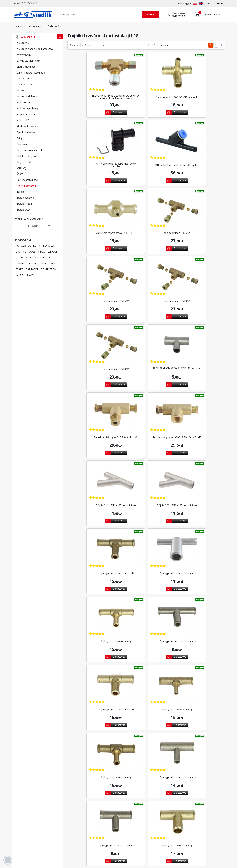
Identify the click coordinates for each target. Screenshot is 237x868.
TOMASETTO (48, 278)
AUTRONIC (35, 255)
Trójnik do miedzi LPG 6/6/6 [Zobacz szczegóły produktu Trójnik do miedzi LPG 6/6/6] (198, 162)
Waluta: (210, 3)
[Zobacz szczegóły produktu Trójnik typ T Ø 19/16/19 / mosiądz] (172, 703)
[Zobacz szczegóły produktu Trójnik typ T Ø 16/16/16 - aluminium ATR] (95, 578)
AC (17, 255)
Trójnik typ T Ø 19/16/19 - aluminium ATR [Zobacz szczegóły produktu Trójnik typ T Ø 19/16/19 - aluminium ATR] (120, 723)
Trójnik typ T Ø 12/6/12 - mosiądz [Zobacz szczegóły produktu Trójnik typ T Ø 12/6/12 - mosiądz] (146, 474)
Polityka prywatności (183, 823)
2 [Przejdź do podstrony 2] (216, 54)
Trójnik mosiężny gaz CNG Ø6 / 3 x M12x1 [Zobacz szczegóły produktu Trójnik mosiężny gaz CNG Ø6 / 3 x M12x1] (146, 287)
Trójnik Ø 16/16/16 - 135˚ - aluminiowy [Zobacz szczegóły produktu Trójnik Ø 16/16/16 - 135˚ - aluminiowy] (95, 349)
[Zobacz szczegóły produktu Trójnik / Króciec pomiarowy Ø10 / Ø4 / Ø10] (146, 142)
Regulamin (178, 816)
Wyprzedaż (121, 826)
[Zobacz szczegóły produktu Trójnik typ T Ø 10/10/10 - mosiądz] (198, 329)
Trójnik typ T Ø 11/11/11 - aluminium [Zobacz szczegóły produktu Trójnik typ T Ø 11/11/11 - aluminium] (198, 411)
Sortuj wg (75, 54)
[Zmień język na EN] (201, 3)
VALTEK (20, 284)
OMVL (44, 273)
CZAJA (41, 261)
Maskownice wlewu (27, 135)
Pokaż (146, 54)
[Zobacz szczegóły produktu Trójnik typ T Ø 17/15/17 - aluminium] (95, 640)
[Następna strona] (220, 54)
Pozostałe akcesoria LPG (30, 159)
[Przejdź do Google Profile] (116, 838)
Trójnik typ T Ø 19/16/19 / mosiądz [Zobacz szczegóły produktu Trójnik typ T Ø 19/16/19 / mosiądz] (172, 723)
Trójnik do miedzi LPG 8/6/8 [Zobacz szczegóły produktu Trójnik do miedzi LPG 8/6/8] (146, 224)
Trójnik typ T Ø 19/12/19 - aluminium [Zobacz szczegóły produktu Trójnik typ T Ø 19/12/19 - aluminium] (198, 661)
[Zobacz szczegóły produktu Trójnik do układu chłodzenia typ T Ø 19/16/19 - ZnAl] (95, 266)
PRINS (54, 273)
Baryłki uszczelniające (29, 70)
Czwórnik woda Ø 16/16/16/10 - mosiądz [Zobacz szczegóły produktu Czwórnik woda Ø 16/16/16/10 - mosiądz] (146, 100)
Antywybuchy (24, 64)
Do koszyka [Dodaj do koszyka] (98, 115)
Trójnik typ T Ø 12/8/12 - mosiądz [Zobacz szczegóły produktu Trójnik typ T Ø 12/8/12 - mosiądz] (198, 474)
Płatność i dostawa (124, 813)
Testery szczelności (27, 189)
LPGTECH (33, 273)
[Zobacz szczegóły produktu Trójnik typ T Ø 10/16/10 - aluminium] (95, 391)
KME (28, 267)
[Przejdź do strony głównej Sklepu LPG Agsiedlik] (33, 14)
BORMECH (49, 255)
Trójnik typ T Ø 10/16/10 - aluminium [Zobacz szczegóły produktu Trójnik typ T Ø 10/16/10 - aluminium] (95, 411)
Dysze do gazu (25, 94)
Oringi (20, 147)
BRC (18, 261)
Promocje (120, 823)
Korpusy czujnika (26, 124)
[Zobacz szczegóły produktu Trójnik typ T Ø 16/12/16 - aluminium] (146, 516)
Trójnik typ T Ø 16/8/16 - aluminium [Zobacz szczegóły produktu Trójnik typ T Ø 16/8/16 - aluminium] (146, 598)
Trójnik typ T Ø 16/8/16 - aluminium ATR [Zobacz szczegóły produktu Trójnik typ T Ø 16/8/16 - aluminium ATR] (198, 598)
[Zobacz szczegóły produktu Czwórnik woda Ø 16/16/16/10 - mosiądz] (146, 80)
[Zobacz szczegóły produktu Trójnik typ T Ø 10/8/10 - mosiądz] (146, 391)
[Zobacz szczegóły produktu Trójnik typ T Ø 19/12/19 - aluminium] (198, 640)
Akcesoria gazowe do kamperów (35, 58)
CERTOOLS (29, 261)
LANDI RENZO (42, 267)
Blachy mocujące (26, 76)
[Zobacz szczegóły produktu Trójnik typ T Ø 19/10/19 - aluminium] (146, 640)
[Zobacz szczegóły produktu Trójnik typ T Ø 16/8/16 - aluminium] (146, 578)
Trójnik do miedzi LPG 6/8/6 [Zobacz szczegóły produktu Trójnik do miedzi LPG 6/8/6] (95, 224)
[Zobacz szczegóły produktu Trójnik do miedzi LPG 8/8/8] (198, 204)
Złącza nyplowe (25, 207)
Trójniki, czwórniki (26, 195)
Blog (175, 826)
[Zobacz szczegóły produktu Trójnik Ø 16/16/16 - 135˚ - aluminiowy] (95, 329)
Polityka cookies (181, 819)
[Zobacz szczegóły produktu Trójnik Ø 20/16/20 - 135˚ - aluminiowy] (146, 329)
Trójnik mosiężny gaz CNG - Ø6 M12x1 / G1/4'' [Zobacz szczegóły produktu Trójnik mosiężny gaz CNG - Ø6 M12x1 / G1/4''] (198, 287)
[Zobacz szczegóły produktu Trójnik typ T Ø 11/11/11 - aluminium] (198, 391)
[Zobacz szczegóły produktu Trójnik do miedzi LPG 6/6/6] (198, 142)
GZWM (20, 267)
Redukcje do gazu (27, 165)
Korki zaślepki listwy (27, 118)
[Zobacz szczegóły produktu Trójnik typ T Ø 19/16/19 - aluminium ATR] (120, 703)
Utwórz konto (151, 816)
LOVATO (20, 273)
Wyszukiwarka (122, 816)
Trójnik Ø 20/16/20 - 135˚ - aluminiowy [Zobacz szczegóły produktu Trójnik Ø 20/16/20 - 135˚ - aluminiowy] (146, 349)
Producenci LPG (94, 813)
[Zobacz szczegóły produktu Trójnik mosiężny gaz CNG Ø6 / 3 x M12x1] (146, 266)
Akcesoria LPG (29, 46)
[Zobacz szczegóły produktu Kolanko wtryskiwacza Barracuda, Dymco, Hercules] (198, 80)
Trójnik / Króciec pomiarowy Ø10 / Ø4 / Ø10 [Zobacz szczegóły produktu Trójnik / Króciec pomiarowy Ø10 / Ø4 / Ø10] (146, 162)
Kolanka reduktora (27, 106)
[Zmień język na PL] (195, 3)
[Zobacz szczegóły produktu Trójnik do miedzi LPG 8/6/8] (146, 204)
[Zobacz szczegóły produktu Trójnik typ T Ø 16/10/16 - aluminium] (95, 516)
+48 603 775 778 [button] (25, 3)
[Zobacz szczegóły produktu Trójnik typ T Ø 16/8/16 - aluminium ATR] (198, 578)
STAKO (20, 278)
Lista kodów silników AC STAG (98, 824)
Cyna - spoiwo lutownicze (31, 82)
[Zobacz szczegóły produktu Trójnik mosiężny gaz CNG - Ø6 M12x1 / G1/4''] (198, 266)
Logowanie (150, 813)
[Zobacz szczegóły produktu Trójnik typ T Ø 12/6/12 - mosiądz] (146, 453)
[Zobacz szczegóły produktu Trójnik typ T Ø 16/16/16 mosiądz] (198, 516)
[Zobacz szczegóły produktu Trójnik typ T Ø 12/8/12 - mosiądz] (198, 453)
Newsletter (121, 819)
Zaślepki (21, 201)
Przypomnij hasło (153, 819)
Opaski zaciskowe (26, 141)
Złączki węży (24, 219)
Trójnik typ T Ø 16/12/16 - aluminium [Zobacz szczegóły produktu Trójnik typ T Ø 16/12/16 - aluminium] (146, 536)
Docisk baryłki (24, 88)
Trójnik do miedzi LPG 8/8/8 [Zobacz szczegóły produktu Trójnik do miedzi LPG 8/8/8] (198, 224)
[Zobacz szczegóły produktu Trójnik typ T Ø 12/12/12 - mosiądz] (95, 453)
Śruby (20, 183)
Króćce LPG (23, 130)
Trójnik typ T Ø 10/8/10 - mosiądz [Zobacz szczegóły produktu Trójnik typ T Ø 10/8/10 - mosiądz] (146, 411)
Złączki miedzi (24, 213)
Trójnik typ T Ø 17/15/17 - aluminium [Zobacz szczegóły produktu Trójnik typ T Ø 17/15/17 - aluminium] (95, 661)
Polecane (120, 829)
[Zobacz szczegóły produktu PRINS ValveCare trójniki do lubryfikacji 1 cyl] (95, 142)
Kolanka (21, 100)
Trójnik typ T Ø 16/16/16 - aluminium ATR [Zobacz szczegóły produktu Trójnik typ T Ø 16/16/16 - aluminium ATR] (95, 598)
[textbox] (100, 14)
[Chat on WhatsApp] (28, 846)
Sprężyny (21, 177)
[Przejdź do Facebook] (94, 838)
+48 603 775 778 (27, 835)
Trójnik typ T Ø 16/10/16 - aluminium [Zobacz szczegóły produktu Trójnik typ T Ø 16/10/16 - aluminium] (95, 536)
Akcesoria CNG (25, 52)
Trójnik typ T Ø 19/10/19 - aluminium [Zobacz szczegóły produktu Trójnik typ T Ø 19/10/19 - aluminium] (146, 661)
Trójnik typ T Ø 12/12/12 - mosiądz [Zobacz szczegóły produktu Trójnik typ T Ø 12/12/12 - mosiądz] (95, 474)
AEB (24, 255)
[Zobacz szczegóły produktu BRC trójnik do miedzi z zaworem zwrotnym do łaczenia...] (95, 80)
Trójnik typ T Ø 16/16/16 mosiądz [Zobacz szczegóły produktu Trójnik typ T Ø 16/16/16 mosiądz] (198, 536)
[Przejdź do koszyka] (198, 14)
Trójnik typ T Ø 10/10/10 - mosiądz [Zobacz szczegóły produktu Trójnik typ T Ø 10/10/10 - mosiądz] (198, 349)
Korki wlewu (23, 112)
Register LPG (24, 171)
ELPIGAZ (52, 261)
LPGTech (91, 819)
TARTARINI (32, 278)
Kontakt (177, 813)
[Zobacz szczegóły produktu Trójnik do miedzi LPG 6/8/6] (95, 204)
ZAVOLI (31, 284)
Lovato (90, 816)
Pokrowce (22, 153)
